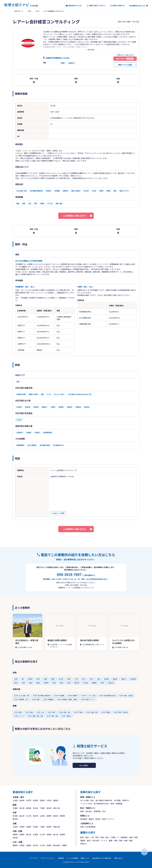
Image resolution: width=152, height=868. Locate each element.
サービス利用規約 (72, 858)
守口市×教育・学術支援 (121, 712)
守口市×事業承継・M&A (21, 699)
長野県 (49, 816)
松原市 (16, 683)
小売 (92, 837)
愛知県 (15, 819)
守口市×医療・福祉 (52, 716)
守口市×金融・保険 (92, 712)
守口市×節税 (36, 699)
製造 (87, 837)
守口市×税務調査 (48, 699)
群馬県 (29, 808)
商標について (85, 858)
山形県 (49, 800)
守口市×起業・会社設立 (126, 696)
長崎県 (29, 845)
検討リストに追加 (125, 65)
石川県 (29, 816)
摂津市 (62, 683)
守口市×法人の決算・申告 (22, 696)
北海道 (15, 800)
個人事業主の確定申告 (104, 800)
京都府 (22, 827)
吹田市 (53, 679)
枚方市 (84, 679)
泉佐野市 (107, 679)
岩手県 (29, 800)
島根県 (22, 834)
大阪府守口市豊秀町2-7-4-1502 (57, 58)
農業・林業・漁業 (116, 840)
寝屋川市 (124, 679)
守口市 (37, 11)
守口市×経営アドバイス (88, 699)
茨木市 (91, 679)
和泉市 (31, 683)
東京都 (49, 808)
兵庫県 (29, 827)
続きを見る (91, 50)
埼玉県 (35, 808)
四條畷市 (94, 683)
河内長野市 (133, 679)
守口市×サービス (19, 716)
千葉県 (42, 808)
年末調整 (117, 800)
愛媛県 (62, 834)
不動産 (113, 837)
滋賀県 (49, 827)
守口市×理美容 (106, 712)
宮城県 (35, 800)
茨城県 (15, 808)
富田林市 (115, 679)
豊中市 (38, 679)
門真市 (54, 683)
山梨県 (42, 816)
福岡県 (15, 845)
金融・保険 (133, 837)
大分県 (42, 845)
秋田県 (42, 800)
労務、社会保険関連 (88, 827)
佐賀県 (22, 845)
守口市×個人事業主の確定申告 (42, 696)
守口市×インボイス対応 (89, 696)
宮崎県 (49, 845)
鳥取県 (15, 834)
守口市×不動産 (78, 712)
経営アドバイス (108, 819)
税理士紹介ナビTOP (74, 6)
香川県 (56, 834)
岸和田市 (30, 679)
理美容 (83, 840)
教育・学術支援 (93, 840)
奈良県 (35, 827)
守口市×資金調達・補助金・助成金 (67, 699)
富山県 (22, 816)
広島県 (35, 834)
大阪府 (29, 11)
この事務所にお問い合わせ (75, 216)
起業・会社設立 (86, 811)
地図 (118, 79)
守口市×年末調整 (59, 696)
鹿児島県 (57, 845)
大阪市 (16, 679)
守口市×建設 (18, 712)
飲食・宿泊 (105, 837)
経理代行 (126, 800)
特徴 (76, 79)
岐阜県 (56, 816)
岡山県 (29, 834)
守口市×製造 (29, 712)
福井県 (35, 816)
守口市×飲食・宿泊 (64, 712)
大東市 (23, 683)
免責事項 (61, 858)
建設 (82, 837)
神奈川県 (57, 808)
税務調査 (119, 804)
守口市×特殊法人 (67, 716)
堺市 (23, 679)
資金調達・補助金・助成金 (90, 819)
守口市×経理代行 (73, 696)
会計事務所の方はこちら (137, 6)
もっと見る (84, 765)
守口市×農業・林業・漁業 (35, 716)
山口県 (42, 834)
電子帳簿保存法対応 (101, 804)
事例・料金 (34, 79)
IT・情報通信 (122, 837)
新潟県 (15, 816)
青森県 (22, 800)
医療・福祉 (128, 840)
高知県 (15, 838)
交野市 (102, 683)
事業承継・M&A (100, 811)
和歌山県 (57, 827)
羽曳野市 (46, 683)
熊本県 (35, 845)
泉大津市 (61, 679)
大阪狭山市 (111, 683)
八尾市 (98, 679)
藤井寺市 (77, 683)
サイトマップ (34, 858)
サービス (104, 840)
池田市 (45, 679)
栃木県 (22, 808)
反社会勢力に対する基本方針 (102, 858)
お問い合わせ (118, 858)
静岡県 (62, 816)
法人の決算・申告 (87, 800)
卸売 (97, 837)
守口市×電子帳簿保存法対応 (107, 696)
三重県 (42, 827)
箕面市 (38, 683)
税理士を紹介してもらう (96, 6)
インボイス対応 (86, 804)
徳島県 (49, 834)
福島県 (56, 800)
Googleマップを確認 (58, 513)
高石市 (69, 683)
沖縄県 (64, 845)
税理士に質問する (117, 6)
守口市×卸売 (51, 712)
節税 (112, 804)
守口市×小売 (40, 712)
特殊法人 (84, 844)
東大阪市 (86, 683)
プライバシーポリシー (48, 858)
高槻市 (69, 679)
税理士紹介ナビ (19, 11)
